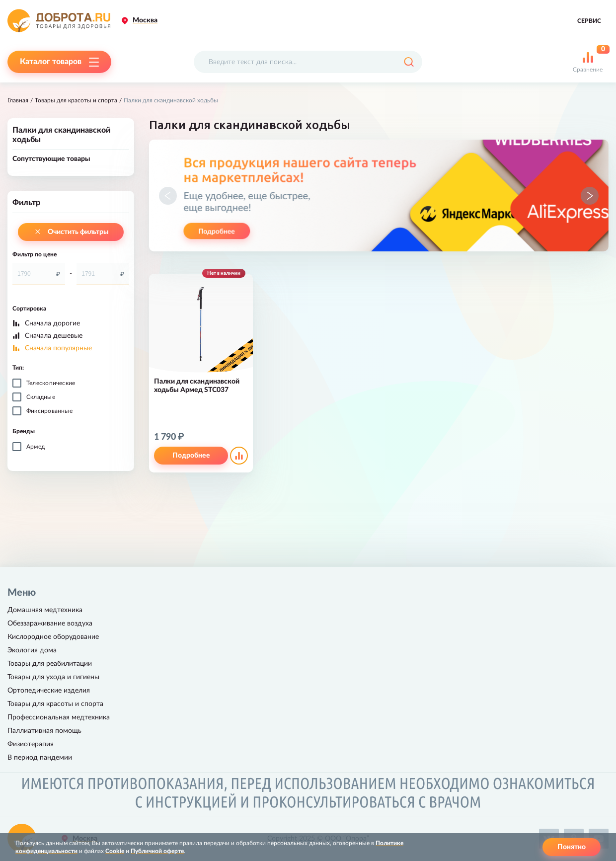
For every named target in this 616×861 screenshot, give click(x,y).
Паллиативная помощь (44, 731)
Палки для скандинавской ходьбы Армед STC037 (197, 386)
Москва (145, 20)
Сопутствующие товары (51, 159)
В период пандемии (40, 758)
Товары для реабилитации (50, 664)
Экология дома (32, 650)
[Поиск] (409, 62)
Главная (18, 100)
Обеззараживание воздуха (50, 624)
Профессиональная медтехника (59, 717)
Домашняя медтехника (45, 610)
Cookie (115, 851)
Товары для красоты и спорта (76, 100)
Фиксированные (49, 411)
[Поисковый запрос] (308, 62)
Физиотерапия (31, 744)
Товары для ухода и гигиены (53, 677)
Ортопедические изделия (49, 691)
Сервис (589, 21)
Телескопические (51, 383)
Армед (36, 447)
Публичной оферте (157, 851)
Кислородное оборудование (53, 637)
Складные (41, 397)
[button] (168, 196)
